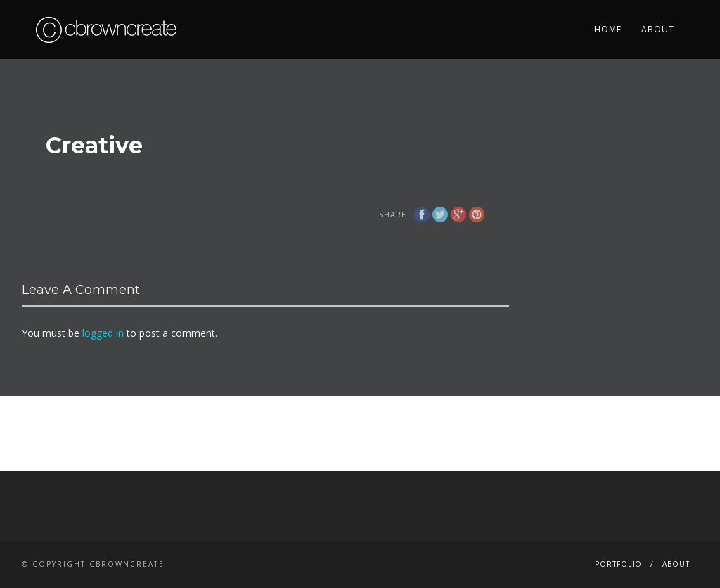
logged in (103, 333)
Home (608, 29)
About (658, 29)
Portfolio (618, 564)
